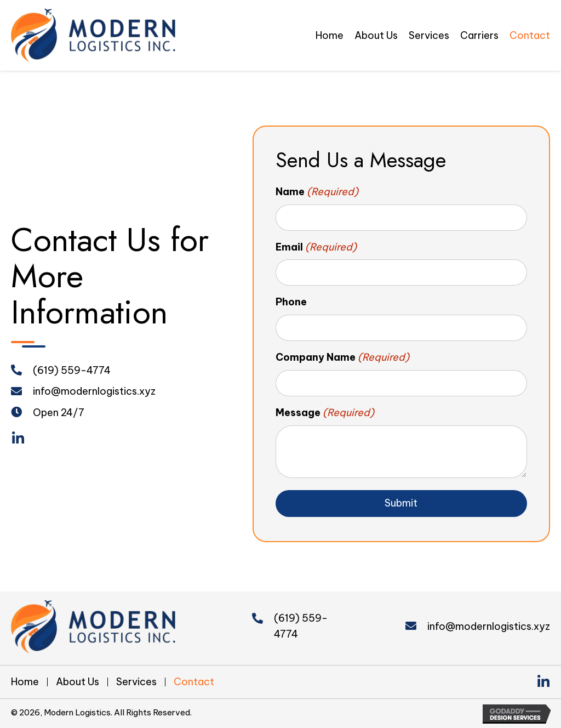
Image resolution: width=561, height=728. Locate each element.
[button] (18, 439)
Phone (291, 302)
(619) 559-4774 (72, 370)
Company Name (343, 358)
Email (316, 248)
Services (136, 682)
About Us (78, 682)
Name (317, 192)
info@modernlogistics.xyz (94, 391)
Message (325, 413)
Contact (194, 682)
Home (25, 682)
